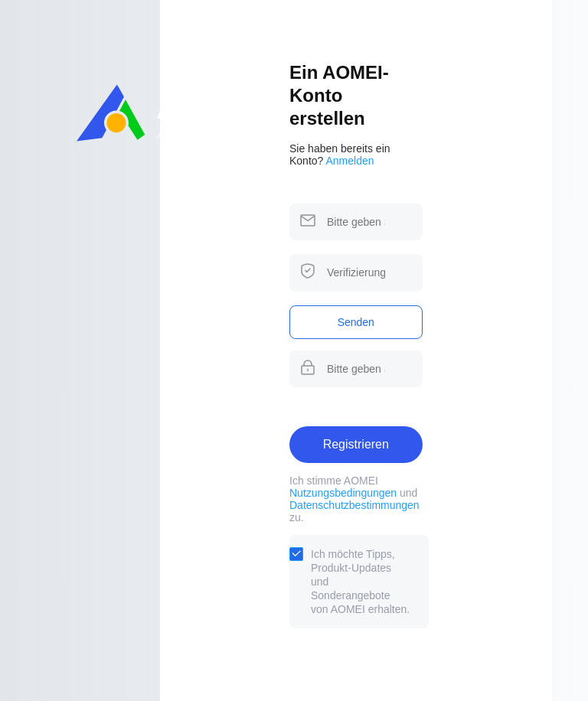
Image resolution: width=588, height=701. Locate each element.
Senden (356, 322)
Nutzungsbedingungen (343, 493)
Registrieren (356, 444)
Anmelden (350, 161)
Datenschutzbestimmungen (354, 505)
